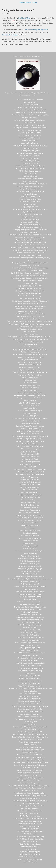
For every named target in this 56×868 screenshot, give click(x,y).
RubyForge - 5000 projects (30, 390)
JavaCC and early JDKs (30, 627)
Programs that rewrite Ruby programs (30, 153)
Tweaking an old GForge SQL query (30, 701)
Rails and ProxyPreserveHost (30, 385)
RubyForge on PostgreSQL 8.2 (30, 564)
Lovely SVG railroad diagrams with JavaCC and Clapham (30, 273)
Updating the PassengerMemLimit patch (30, 276)
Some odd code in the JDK (30, 847)
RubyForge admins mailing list (30, 571)
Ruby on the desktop (30, 548)
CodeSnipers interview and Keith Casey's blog (30, 793)
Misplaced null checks (30, 752)
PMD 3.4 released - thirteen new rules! (30, 780)
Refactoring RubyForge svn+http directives (30, 253)
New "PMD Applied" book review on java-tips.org (30, 653)
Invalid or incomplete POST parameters (30, 100)
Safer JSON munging (30, 102)
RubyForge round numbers (30, 523)
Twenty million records (30, 541)
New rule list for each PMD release (30, 716)
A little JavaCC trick (30, 543)
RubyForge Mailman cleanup (30, 854)
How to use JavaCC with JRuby (30, 222)
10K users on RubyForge (30, 589)
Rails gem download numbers (30, 298)
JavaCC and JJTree (24, 18)
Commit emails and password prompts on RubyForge (30, 706)
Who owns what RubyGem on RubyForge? (30, 309)
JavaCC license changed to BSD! (30, 566)
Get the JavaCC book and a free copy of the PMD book (30, 436)
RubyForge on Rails (30, 408)
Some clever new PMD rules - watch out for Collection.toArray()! (30, 785)
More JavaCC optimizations (30, 388)
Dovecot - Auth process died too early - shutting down (30, 268)
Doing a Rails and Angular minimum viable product (30, 209)
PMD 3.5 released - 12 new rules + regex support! (30, 734)
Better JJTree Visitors (30, 413)
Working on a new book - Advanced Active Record (30, 128)
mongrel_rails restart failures (30, 497)
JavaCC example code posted (30, 464)
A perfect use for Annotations (30, 826)
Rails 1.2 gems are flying (30, 546)
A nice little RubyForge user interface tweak (30, 643)
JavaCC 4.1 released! (30, 332)
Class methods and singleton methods (30, 186)
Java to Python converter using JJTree (30, 520)
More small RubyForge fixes (30, 635)
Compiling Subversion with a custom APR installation (30, 301)
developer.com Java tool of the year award (30, 291)
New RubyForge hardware (30, 645)
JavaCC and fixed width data (30, 451)
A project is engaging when (30, 219)
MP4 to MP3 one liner (30, 724)
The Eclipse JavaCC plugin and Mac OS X (30, 288)
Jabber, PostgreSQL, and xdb (30, 714)
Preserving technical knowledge (30, 199)
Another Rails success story (30, 502)
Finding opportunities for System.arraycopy (30, 757)
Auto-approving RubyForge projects (30, 281)
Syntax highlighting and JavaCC (30, 479)
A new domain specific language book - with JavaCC (30, 418)
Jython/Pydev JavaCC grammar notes (30, 615)
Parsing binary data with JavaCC (30, 513)
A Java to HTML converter (30, 477)
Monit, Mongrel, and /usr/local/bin (30, 255)
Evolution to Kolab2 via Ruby (30, 813)
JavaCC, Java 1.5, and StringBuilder (30, 449)
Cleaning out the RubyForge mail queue (30, 778)
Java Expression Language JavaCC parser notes (30, 607)
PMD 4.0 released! (30, 467)
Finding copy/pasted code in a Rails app (30, 398)
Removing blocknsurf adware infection (30, 179)
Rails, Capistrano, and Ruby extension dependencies (30, 372)
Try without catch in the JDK (30, 632)
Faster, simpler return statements (30, 742)
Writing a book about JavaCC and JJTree (30, 668)
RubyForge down (30, 599)
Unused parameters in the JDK (30, 630)
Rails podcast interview (30, 655)
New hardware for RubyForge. (30, 421)
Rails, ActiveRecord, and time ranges (30, 296)
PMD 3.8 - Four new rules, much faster (30, 602)
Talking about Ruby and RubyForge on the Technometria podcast (30, 579)
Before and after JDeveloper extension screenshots (30, 727)
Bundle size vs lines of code (30, 158)
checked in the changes (10, 35)
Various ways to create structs (30, 202)
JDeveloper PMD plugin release (30, 403)
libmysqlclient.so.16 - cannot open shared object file (30, 263)
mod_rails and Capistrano (30, 360)
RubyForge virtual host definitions (30, 370)
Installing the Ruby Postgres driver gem (30, 740)
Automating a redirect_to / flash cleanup (30, 125)
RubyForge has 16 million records (30, 594)
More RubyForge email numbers (30, 775)
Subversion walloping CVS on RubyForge (30, 760)
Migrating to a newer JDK (30, 791)
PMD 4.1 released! (30, 400)
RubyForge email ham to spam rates (30, 326)
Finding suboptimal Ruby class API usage (30, 191)
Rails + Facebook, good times (30, 462)
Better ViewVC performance (30, 508)
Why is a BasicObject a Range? (30, 161)
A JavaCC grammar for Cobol (30, 640)
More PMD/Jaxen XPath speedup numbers (30, 839)
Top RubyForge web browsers (30, 816)
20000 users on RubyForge (30, 434)
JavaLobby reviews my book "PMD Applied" (30, 551)
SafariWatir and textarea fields (30, 265)
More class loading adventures (30, 156)
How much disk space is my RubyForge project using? (30, 250)
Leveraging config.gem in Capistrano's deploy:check (30, 230)
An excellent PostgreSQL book (30, 696)
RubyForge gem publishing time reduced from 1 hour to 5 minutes (30, 321)
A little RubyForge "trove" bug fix (30, 844)
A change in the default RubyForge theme (30, 592)
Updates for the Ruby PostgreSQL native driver (30, 395)
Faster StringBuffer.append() (30, 767)
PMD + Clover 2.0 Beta (30, 574)
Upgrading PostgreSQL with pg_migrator (30, 240)
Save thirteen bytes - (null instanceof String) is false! (30, 762)
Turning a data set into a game (30, 138)
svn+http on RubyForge (30, 459)
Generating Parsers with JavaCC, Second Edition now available (30, 235)
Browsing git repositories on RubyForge (30, 347)
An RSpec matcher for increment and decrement (30, 112)
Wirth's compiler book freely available (30, 658)
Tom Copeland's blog (28, 2)
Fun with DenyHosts (30, 722)
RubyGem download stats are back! (30, 597)
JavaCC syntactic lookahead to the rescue (30, 704)
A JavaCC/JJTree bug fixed (30, 416)
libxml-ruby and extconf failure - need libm (30, 314)
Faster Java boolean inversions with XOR (30, 750)
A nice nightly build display (30, 660)
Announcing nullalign (30, 123)
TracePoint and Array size (30, 140)
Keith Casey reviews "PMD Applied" (30, 773)
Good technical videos (30, 194)
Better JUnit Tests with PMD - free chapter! (30, 719)
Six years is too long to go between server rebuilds (30, 145)
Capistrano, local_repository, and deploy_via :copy (30, 355)
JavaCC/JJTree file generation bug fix (30, 411)
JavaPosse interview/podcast (30, 783)
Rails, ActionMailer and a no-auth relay (30, 518)
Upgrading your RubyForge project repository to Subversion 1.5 (30, 324)
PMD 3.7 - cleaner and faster (30, 650)
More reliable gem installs (30, 423)
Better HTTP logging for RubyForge (30, 625)
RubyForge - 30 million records (30, 485)
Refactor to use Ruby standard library (30, 214)
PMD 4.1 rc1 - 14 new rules (30, 406)
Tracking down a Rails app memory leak (30, 431)
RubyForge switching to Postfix (30, 648)
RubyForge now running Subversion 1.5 (30, 329)
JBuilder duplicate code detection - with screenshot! (30, 801)
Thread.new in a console (30, 163)
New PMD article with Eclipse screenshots (30, 663)
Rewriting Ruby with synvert (30, 151)
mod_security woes (30, 380)
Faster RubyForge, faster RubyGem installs (30, 806)
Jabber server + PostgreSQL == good (30, 824)
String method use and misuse (30, 189)
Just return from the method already (30, 699)
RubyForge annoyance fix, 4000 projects (30, 446)
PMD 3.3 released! (30, 849)
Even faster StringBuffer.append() (30, 747)
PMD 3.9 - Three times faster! (30, 561)
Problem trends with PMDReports (30, 365)
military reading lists (37, 93)
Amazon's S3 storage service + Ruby (30, 686)
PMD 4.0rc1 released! (30, 490)
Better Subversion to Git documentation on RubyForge (30, 278)
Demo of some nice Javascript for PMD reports (30, 765)
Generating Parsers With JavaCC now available (30, 469)
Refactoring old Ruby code (30, 500)
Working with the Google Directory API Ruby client (30, 184)
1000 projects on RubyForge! (30, 798)
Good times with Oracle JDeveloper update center (30, 818)
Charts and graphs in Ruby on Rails (30, 709)
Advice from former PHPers (30, 492)
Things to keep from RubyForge (30, 232)
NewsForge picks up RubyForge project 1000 (30, 788)
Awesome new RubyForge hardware (30, 375)
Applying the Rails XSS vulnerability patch (30, 245)
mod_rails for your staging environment (30, 357)
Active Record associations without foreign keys (30, 110)
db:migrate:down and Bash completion (30, 107)
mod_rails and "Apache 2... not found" (30, 362)
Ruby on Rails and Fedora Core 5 (30, 694)
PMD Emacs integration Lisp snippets (30, 811)
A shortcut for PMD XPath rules (30, 482)
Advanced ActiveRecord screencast (30, 311)
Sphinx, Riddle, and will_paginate (30, 293)
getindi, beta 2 (30, 673)
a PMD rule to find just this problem (36, 30)
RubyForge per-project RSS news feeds (30, 439)
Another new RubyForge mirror (30, 581)
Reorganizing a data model (30, 207)
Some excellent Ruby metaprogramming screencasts (30, 339)
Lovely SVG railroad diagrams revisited (30, 270)
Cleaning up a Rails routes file (30, 196)
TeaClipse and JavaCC (30, 383)
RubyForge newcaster (30, 344)
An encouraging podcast (30, 117)
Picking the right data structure (30, 171)
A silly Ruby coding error (30, 217)
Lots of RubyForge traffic (30, 377)
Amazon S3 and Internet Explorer (30, 665)
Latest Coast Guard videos (30, 505)
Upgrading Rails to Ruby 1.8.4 (30, 683)
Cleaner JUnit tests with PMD (30, 676)
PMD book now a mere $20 (30, 584)
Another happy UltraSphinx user (30, 319)
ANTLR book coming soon (30, 536)
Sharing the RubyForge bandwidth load (30, 831)
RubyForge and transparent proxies (30, 393)
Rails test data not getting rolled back (30, 227)
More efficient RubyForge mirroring (30, 671)
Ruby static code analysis (30, 212)
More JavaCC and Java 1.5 (30, 444)
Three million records (30, 862)
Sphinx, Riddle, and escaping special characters (30, 306)
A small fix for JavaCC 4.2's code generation (30, 316)
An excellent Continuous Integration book (30, 441)
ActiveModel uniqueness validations (30, 130)
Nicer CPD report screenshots (30, 622)
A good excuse (30, 528)
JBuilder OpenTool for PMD (30, 829)
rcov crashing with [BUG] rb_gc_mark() (30, 342)
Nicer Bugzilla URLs (30, 533)
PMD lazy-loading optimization (30, 857)
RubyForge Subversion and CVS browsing (30, 515)
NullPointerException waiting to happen (30, 617)
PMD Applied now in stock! (30, 808)
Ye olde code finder (30, 204)
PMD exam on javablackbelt (30, 525)
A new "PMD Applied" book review (30, 530)
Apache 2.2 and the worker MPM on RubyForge (30, 587)
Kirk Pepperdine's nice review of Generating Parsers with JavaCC (30, 337)
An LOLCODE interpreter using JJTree (30, 428)
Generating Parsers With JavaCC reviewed (30, 426)
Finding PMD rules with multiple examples (30, 474)
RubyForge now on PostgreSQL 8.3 (30, 304)
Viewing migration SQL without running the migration (30, 115)
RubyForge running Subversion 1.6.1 (30, 286)
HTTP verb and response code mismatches (30, 168)
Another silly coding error (30, 143)
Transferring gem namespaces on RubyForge (30, 237)
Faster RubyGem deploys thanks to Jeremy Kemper (30, 349)
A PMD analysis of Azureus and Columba (30, 638)
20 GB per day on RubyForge (30, 729)
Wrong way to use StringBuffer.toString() (30, 836)
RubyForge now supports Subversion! (30, 770)
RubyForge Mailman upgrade (30, 852)
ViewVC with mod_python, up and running (30, 576)
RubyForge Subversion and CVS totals (30, 609)
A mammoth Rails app (30, 553)
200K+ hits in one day (30, 834)
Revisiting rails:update (30, 176)
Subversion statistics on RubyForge (30, 559)
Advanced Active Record (35, 56)
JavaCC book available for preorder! (30, 495)
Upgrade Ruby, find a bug (30, 148)
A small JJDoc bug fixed (30, 334)
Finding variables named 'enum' (30, 678)
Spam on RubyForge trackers (30, 510)
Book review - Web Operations (30, 225)
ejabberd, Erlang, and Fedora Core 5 (30, 681)
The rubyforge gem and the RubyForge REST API (30, 242)
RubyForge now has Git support (30, 367)
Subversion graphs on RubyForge (30, 538)
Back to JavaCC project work (30, 457)
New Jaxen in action (30, 841)
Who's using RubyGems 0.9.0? (30, 604)
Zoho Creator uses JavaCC (30, 454)
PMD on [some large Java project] (30, 821)
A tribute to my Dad (30, 174)
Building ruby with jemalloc (30, 105)
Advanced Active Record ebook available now (30, 120)
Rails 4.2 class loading (30, 181)
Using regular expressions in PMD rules (30, 755)
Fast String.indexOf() (30, 745)
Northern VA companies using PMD (30, 732)
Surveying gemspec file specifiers (30, 133)
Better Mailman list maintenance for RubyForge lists (30, 737)
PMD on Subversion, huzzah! (30, 487)
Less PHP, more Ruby (30, 283)
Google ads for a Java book (30, 803)
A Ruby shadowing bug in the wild (30, 135)
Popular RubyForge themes (30, 612)
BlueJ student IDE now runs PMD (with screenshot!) (30, 796)
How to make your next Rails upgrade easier (30, 166)
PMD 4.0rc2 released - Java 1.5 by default (30, 472)
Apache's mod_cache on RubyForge (30, 569)
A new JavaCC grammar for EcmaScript (30, 620)
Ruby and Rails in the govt (30, 556)
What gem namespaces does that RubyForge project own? (30, 247)
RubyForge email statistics (30, 352)
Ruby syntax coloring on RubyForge (30, 859)
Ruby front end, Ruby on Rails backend (30, 711)
